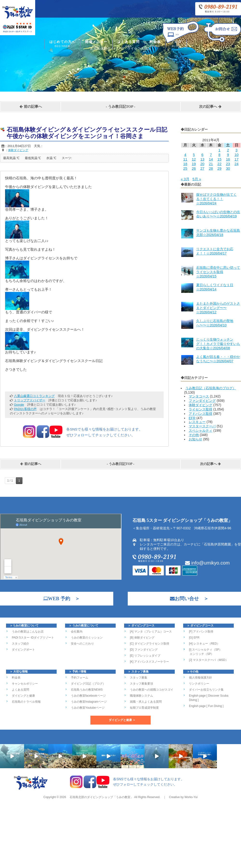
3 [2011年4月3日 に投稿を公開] (236, 150)
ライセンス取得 (201, 409)
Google (19, 405)
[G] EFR (194, 638)
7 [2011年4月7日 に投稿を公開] (211, 155)
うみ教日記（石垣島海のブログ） (211, 388)
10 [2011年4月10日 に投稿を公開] (237, 155)
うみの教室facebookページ (88, 696)
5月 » (197, 179)
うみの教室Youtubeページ (88, 708)
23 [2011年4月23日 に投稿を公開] (228, 164)
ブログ (176, 44)
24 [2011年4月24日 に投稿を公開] (237, 164)
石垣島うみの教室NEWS (87, 690)
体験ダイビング (201, 405)
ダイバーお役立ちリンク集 (206, 690)
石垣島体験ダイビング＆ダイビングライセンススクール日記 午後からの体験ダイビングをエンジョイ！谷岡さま (90, 133)
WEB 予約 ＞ (59, 599)
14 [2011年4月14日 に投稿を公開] (211, 159)
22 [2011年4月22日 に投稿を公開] (219, 164)
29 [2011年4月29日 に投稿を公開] (219, 168)
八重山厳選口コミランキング (34, 396)
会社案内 (77, 632)
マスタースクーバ (202, 426)
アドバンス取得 (201, 414)
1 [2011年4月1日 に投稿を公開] (219, 150)
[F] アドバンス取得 (201, 632)
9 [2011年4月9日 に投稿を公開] (228, 155)
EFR (192, 418)
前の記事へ (31, 107)
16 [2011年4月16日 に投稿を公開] (228, 159)
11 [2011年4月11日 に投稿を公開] (185, 159)
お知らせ (195, 439)
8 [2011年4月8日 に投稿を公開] (219, 155)
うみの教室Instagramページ (89, 702)
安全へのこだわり (82, 644)
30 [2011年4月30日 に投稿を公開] (228, 168)
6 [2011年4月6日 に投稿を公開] (202, 155)
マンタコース (199, 396)
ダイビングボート (23, 650)
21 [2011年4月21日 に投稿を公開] (211, 164)
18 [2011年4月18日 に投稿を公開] (185, 164)
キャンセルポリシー (25, 684)
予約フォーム (80, 678)
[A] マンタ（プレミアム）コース (151, 632)
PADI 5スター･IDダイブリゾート (33, 638)
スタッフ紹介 (20, 644)
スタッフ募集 (139, 678)
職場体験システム (141, 696)
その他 (194, 435)
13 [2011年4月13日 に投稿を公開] (202, 159)
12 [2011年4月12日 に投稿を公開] (194, 159)
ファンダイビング (202, 401)
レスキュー (197, 422)
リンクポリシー (199, 684)
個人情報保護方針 (201, 678)
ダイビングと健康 (23, 696)
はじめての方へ (62, 44)
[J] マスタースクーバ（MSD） (209, 660)
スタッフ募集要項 (141, 684)
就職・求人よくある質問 (146, 702)
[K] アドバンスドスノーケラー (149, 662)
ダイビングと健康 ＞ (122, 720)
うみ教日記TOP (121, 107)
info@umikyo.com (207, 563)
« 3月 (185, 179)
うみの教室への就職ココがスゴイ (152, 690)
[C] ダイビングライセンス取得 (150, 644)
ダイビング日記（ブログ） (88, 684)
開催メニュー (96, 44)
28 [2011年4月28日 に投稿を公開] (211, 168)
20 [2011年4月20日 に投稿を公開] (202, 164)
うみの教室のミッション (87, 638)
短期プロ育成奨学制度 (144, 708)
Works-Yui (191, 803)
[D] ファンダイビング (144, 650)
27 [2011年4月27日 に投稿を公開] (202, 168)
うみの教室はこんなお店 (28, 632)
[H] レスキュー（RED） (204, 644)
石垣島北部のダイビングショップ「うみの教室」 (101, 803)
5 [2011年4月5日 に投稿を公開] (194, 155)
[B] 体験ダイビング (142, 638)
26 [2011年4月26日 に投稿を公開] (194, 168)
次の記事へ (210, 107)
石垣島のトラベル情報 (26, 702)
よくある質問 (128, 44)
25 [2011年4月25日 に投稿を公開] (185, 168)
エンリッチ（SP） (201, 654)
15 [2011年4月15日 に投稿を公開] (219, 159)
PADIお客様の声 (25, 409)
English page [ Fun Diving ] (206, 706)
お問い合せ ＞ (187, 599)
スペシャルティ (201, 431)
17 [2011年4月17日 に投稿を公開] (237, 159)
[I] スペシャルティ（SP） (205, 650)
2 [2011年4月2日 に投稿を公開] (228, 150)
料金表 (155, 44)
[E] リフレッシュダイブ (145, 656)
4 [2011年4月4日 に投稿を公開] (185, 155)
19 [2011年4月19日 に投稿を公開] (194, 164)
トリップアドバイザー (30, 400)
